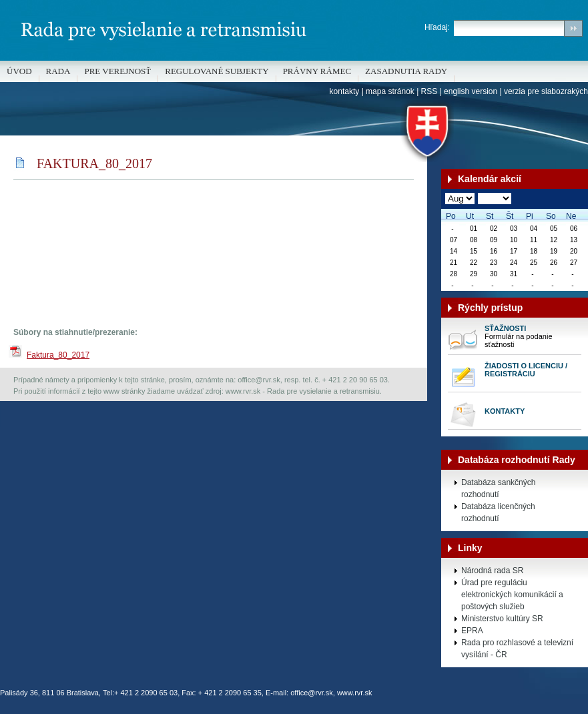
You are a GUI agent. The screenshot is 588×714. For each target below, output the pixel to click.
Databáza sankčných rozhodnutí (498, 488)
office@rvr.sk (312, 693)
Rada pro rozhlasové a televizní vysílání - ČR (517, 649)
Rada (58, 71)
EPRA (472, 631)
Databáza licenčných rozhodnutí (498, 512)
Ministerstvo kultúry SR (502, 619)
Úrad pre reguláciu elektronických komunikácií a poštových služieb (512, 595)
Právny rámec (317, 71)
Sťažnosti (505, 328)
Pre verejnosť (117, 71)
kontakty (345, 91)
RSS (429, 91)
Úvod (19, 71)
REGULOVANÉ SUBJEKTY (217, 71)
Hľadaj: (437, 27)
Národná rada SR (492, 571)
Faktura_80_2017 (58, 355)
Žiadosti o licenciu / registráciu (526, 370)
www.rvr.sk (355, 693)
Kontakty (505, 411)
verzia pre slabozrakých (546, 91)
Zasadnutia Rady (406, 71)
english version (471, 91)
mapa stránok (390, 91)
